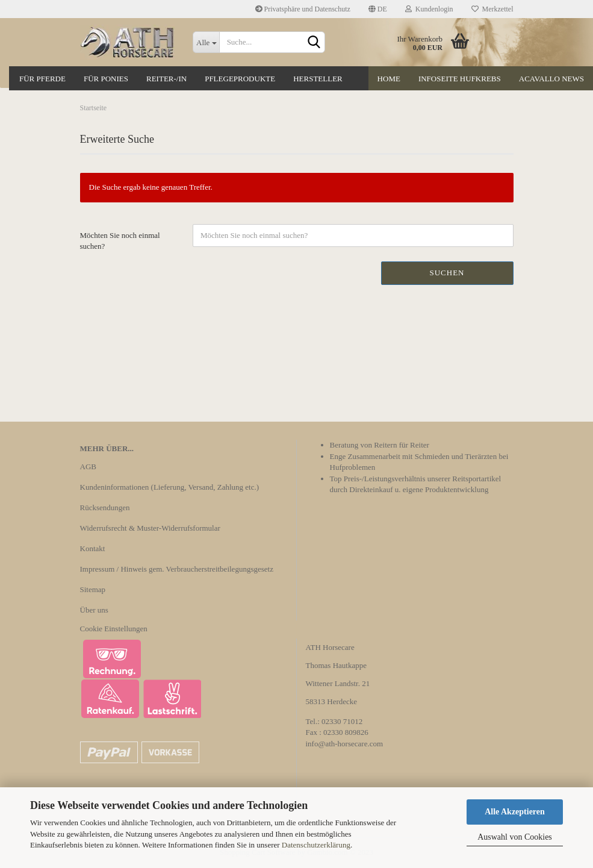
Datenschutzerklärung (316, 845)
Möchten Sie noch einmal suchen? (120, 241)
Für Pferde (42, 79)
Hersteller (318, 79)
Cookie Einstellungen (114, 629)
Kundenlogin (429, 9)
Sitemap (93, 589)
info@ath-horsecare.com (345, 744)
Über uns (94, 610)
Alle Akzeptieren (515, 812)
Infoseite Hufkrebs (460, 79)
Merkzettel (492, 9)
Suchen (447, 273)
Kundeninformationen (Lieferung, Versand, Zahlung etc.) (170, 487)
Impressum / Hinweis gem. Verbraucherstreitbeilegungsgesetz (177, 569)
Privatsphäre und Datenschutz (303, 9)
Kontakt (93, 548)
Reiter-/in (166, 79)
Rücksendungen (105, 507)
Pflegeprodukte (240, 79)
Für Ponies (106, 79)
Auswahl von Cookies (515, 837)
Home (389, 79)
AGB (88, 467)
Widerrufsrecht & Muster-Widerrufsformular (150, 528)
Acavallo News (551, 79)
